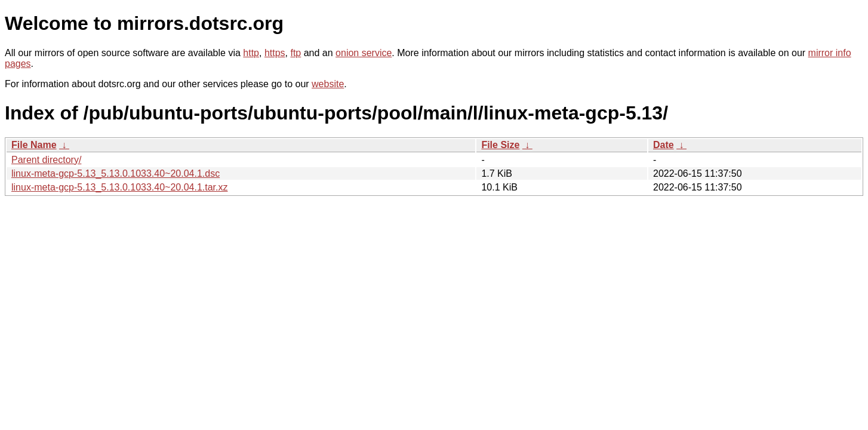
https (275, 53)
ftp (296, 53)
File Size (500, 145)
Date (664, 145)
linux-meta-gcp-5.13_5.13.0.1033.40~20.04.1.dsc (116, 173)
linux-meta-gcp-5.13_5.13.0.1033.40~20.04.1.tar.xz (119, 187)
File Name (34, 145)
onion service (364, 53)
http (251, 53)
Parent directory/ (46, 160)
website (328, 84)
